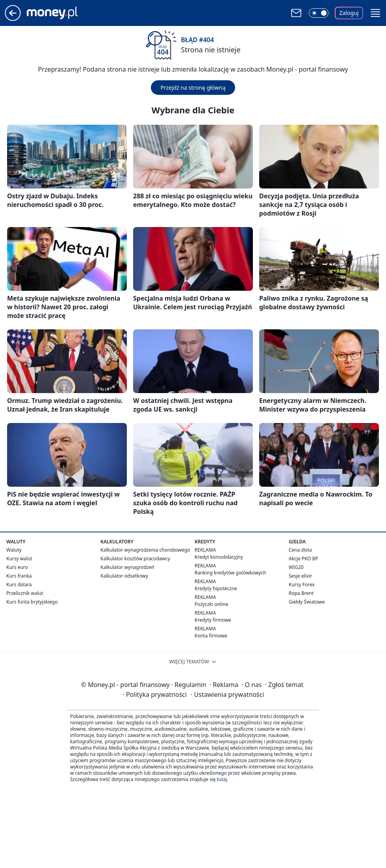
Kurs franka (19, 576)
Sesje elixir (300, 576)
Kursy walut (19, 559)
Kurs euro (17, 567)
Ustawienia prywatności (227, 694)
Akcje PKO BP (303, 559)
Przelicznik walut (25, 593)
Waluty (14, 550)
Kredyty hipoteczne (216, 588)
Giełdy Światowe (307, 602)
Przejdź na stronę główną (193, 88)
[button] (375, 13)
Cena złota (300, 550)
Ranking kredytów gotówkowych (230, 573)
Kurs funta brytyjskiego (32, 602)
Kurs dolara (19, 585)
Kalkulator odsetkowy (124, 576)
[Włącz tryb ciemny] (319, 13)
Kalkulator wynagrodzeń (127, 567)
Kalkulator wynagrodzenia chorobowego (145, 550)
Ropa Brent (301, 593)
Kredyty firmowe (213, 620)
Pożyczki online (211, 604)
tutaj (222, 779)
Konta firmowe (211, 636)
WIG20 (296, 567)
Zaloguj (349, 13)
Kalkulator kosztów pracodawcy (135, 559)
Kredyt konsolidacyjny (219, 557)
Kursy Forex (302, 585)
